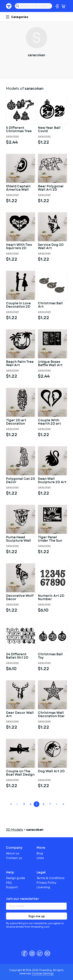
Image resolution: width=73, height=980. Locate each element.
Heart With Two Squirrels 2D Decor (19, 247)
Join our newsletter (23, 899)
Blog (40, 853)
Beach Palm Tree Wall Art (20, 364)
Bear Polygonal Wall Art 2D (51, 188)
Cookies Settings (43, 973)
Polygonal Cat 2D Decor (21, 481)
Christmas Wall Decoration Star (51, 715)
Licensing (43, 887)
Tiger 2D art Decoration (16, 422)
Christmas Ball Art (50, 305)
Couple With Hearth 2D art (49, 422)
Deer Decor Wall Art (20, 715)
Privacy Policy (46, 883)
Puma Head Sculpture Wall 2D (19, 539)
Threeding (9, 6)
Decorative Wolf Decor (20, 598)
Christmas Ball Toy (50, 656)
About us (13, 853)
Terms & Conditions (50, 878)
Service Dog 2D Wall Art (51, 247)
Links (40, 858)
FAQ (9, 883)
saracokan (12, 136)
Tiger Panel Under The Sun (50, 539)
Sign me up (37, 916)
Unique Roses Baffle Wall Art (50, 364)
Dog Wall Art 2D (51, 772)
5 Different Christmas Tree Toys (19, 130)
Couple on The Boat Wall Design (20, 773)
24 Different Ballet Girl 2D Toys (17, 656)
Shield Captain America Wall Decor (18, 188)
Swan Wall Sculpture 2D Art (52, 481)
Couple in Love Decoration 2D (18, 305)
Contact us (14, 858)
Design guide (16, 878)
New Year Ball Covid (49, 130)
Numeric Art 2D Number (51, 598)
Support (12, 887)
